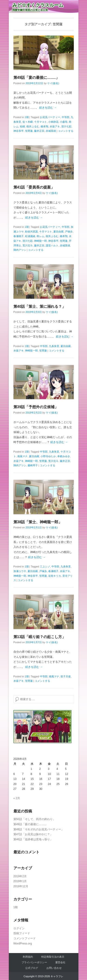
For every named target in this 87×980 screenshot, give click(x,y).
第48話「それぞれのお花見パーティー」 (39, 829)
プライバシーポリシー (34, 962)
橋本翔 (44, 126)
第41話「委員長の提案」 (34, 187)
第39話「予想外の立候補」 (36, 407)
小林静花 (53, 122)
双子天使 (66, 676)
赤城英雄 (51, 131)
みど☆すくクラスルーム (38, 5)
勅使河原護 (31, 232)
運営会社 (60, 962)
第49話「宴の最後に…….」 (36, 78)
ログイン (19, 928)
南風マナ (23, 456)
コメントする (66, 131)
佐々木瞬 (28, 122)
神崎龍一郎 (40, 241)
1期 (27, 117)
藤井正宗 (39, 131)
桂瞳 (23, 126)
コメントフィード (25, 938)
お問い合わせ (54, 968)
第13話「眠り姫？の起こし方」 (40, 637)
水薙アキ (55, 126)
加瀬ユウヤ (20, 571)
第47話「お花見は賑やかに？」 (33, 834)
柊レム (40, 236)
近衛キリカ (55, 576)
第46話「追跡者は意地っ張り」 (33, 839)
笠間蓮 (29, 131)
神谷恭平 (19, 131)
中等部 (66, 117)
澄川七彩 (66, 126)
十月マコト (40, 122)
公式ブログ (32, 968)
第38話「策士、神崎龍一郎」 (38, 522)
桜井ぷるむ (33, 126)
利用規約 (28, 957)
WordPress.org (23, 944)
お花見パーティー (50, 117)
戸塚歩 (69, 232)
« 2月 (17, 798)
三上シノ (45, 566)
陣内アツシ (20, 250)
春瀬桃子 (19, 236)
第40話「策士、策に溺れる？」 (40, 306)
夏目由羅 (58, 232)
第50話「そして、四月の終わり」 (34, 819)
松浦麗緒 (30, 236)
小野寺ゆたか (48, 456)
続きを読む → (48, 108)
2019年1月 (20, 881)
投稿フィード (22, 933)
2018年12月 (21, 886)
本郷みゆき (64, 456)
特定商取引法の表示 (53, 957)
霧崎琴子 (33, 465)
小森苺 (64, 122)
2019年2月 (20, 876)
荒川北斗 (28, 245)
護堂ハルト (52, 245)
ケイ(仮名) (53, 83)
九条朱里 (54, 346)
